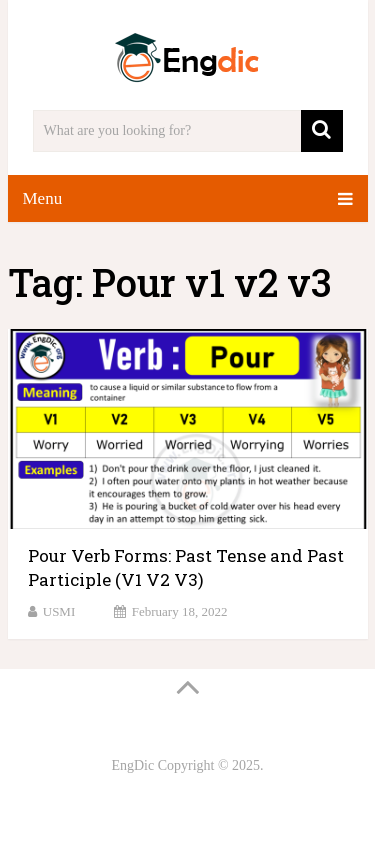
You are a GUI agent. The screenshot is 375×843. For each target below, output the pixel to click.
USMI (59, 611)
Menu (43, 198)
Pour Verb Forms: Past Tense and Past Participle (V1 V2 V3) (186, 567)
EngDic (132, 765)
